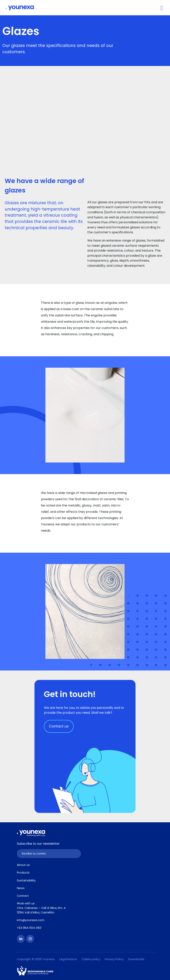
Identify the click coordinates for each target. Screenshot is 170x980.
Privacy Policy (114, 959)
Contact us (59, 726)
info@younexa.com (31, 920)
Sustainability (26, 880)
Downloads (136, 959)
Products (23, 873)
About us (23, 865)
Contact (23, 896)
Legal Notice (68, 959)
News (21, 888)
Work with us (26, 903)
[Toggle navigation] (162, 8)
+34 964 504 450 (29, 928)
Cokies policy (91, 959)
